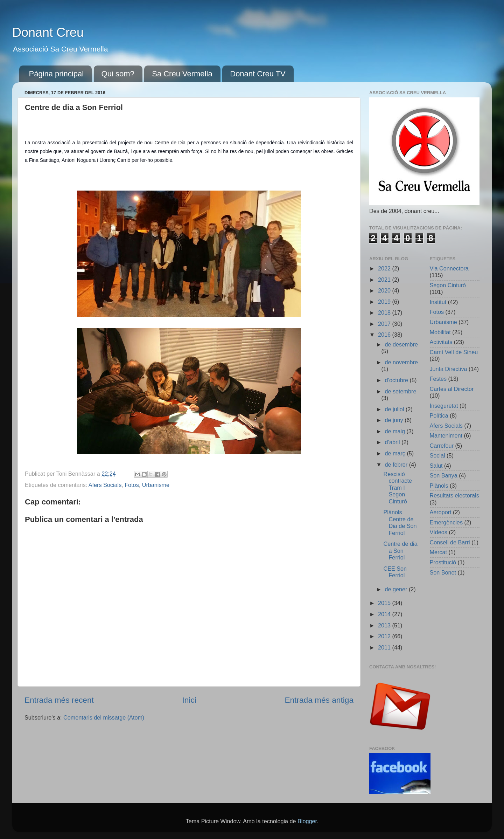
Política (439, 415)
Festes (438, 379)
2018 (385, 312)
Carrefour (442, 446)
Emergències (446, 522)
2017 (385, 324)
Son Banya (444, 475)
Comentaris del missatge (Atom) (104, 717)
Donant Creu (48, 32)
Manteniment (446, 435)
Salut (436, 466)
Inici (189, 700)
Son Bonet (443, 572)
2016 (385, 335)
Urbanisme (156, 485)
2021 (385, 280)
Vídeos (439, 532)
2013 (385, 625)
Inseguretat (444, 406)
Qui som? (118, 74)
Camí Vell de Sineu (454, 352)
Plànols (439, 486)
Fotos (132, 485)
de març (396, 453)
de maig (395, 431)
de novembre (401, 362)
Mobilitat (440, 332)
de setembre (400, 391)
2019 (385, 302)
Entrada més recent (59, 700)
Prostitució (443, 562)
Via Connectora (449, 268)
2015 (385, 603)
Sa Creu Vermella (182, 74)
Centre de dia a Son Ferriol (400, 551)
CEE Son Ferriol (395, 572)
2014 (385, 614)
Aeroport (441, 512)
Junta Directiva (449, 369)
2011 (385, 647)
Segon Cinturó (448, 285)
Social (437, 455)
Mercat (438, 552)
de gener (397, 589)
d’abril (393, 442)
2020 (385, 290)
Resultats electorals (454, 495)
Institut (438, 302)
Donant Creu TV (258, 74)
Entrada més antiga (319, 700)
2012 (385, 636)
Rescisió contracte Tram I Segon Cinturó (398, 488)
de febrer (397, 465)
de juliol (395, 409)
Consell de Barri (450, 542)
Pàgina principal (57, 74)
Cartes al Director (452, 389)
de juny (395, 420)
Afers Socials (105, 485)
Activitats (441, 342)
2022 (385, 268)
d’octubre (397, 380)
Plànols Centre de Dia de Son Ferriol (400, 522)
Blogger (307, 821)
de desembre (401, 344)
